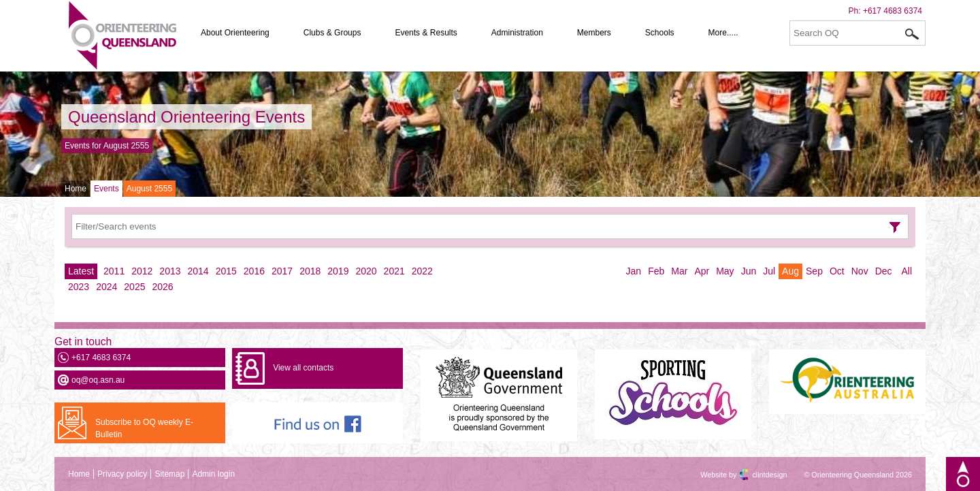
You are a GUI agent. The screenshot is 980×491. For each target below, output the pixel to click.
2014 (198, 271)
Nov (860, 271)
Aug (790, 271)
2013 (170, 271)
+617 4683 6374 (893, 11)
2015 (226, 271)
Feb (656, 271)
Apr (702, 271)
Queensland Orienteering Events (186, 117)
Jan (634, 271)
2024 (107, 287)
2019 (338, 271)
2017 (282, 271)
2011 (114, 271)
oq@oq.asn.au (98, 380)
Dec (884, 271)
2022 (422, 271)
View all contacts (303, 368)
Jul (769, 271)
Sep (814, 271)
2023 (79, 287)
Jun (749, 271)
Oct (837, 271)
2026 (162, 287)
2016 (254, 271)
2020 (366, 271)
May (725, 271)
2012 (142, 271)
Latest (81, 271)
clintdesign (757, 475)
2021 (394, 271)
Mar (679, 271)
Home (76, 189)
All (906, 271)
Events (107, 189)
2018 (310, 271)
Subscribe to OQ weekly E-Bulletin (144, 428)
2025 (134, 287)
